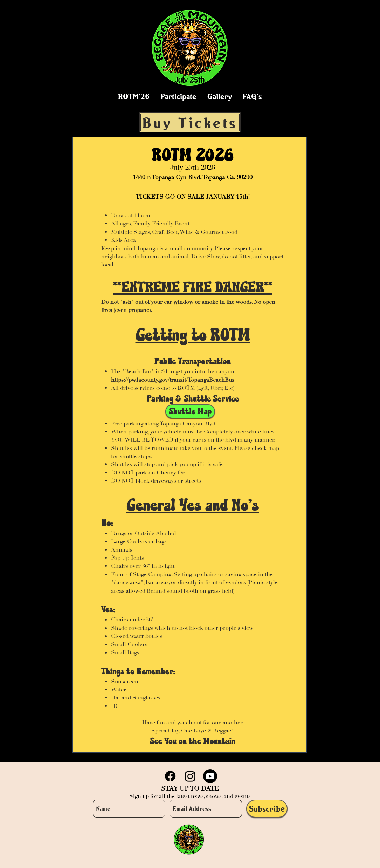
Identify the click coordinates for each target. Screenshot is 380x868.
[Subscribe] (267, 809)
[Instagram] (190, 776)
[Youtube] (210, 776)
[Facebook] (170, 776)
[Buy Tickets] (190, 122)
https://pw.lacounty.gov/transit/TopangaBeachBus (173, 380)
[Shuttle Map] (190, 411)
